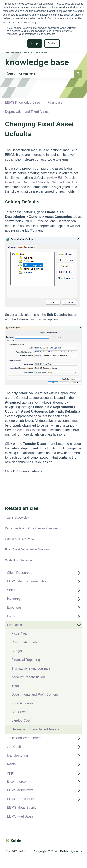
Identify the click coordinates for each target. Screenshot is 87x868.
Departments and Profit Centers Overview (32, 528)
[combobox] (40, 73)
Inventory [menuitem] (14, 599)
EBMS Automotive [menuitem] (20, 790)
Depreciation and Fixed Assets (27, 112)
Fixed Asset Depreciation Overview (27, 549)
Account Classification (33, 430)
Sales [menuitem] (11, 590)
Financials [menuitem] (14, 625)
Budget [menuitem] (17, 651)
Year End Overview (17, 518)
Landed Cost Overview (20, 539)
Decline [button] (52, 44)
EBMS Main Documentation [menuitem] (27, 581)
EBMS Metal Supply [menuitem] (22, 808)
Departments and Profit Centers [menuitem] (35, 694)
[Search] (78, 73)
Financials (55, 103)
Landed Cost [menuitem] (21, 721)
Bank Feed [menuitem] (19, 712)
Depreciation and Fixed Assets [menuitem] (35, 729)
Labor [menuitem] (11, 616)
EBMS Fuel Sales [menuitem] (20, 816)
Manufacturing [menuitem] (17, 755)
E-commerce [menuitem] (16, 781)
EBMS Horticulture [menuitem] (21, 799)
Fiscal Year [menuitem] (20, 634)
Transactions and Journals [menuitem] (31, 668)
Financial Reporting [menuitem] (26, 660)
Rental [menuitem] (12, 764)
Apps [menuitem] (11, 773)
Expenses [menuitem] (14, 607)
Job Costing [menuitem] (16, 747)
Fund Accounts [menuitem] (22, 703)
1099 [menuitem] (15, 686)
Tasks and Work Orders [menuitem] (24, 738)
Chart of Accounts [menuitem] (25, 642)
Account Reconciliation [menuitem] (28, 677)
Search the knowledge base (37, 56)
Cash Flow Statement (19, 560)
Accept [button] (35, 44)
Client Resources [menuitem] (20, 573)
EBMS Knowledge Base (22, 103)
